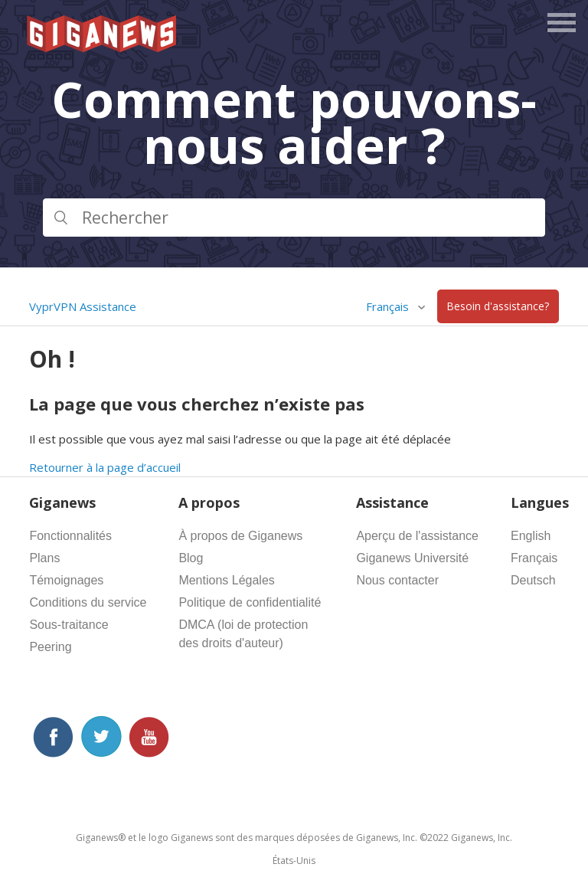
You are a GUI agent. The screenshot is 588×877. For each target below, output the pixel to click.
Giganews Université (412, 558)
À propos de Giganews (240, 536)
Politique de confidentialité (250, 602)
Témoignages (66, 580)
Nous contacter (397, 580)
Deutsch (533, 580)
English (531, 536)
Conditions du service (88, 602)
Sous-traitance (69, 625)
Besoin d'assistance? (498, 307)
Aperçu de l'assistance (417, 536)
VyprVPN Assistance (83, 306)
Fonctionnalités (70, 536)
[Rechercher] (294, 218)
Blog (191, 558)
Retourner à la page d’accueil (105, 467)
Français (389, 306)
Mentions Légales (226, 580)
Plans (44, 558)
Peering (50, 647)
